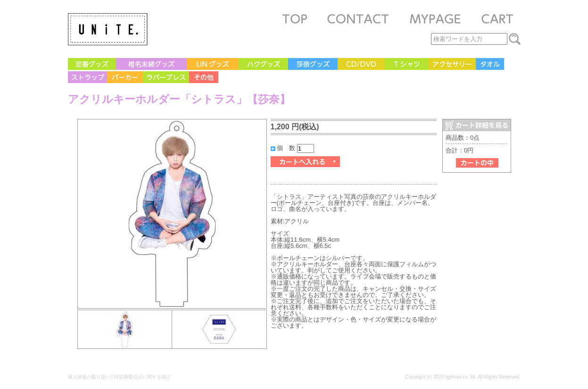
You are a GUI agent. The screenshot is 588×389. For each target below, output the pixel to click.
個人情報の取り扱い (89, 377)
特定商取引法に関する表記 (142, 377)
